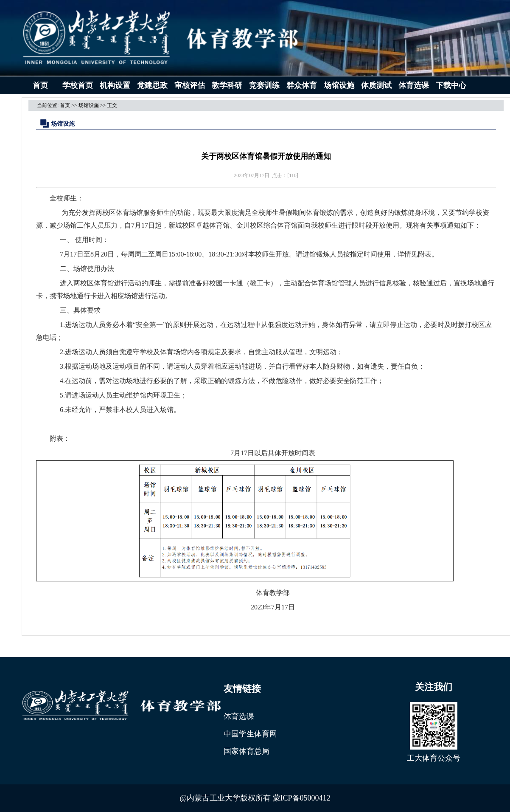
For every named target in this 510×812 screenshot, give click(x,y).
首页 (40, 85)
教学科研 (227, 85)
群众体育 (302, 85)
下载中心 (451, 85)
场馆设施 (339, 85)
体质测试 (376, 85)
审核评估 (190, 85)
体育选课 (414, 85)
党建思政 (152, 85)
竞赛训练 (264, 85)
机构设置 (115, 85)
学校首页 (78, 85)
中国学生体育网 (250, 734)
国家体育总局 (247, 751)
